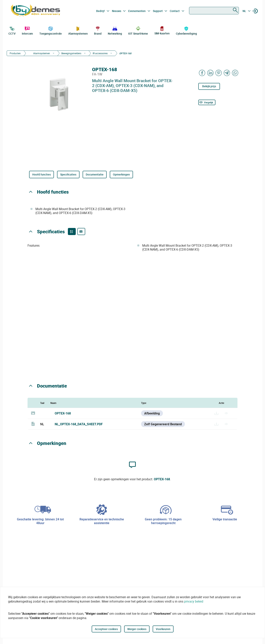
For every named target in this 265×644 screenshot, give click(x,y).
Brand (98, 30)
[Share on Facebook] (202, 73)
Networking (115, 30)
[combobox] (214, 11)
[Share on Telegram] (227, 73)
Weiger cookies (137, 629)
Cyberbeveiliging (186, 30)
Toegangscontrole (51, 30)
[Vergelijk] (207, 102)
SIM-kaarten (162, 30)
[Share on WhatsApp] (235, 73)
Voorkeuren (163, 629)
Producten (15, 53)
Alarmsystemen (78, 30)
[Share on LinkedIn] (210, 73)
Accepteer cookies (106, 629)
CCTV (12, 30)
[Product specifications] (81, 232)
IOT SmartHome (138, 30)
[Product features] (72, 232)
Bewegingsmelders (71, 53)
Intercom (27, 30)
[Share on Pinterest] (219, 73)
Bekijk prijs (209, 86)
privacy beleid (194, 601)
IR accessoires (100, 53)
